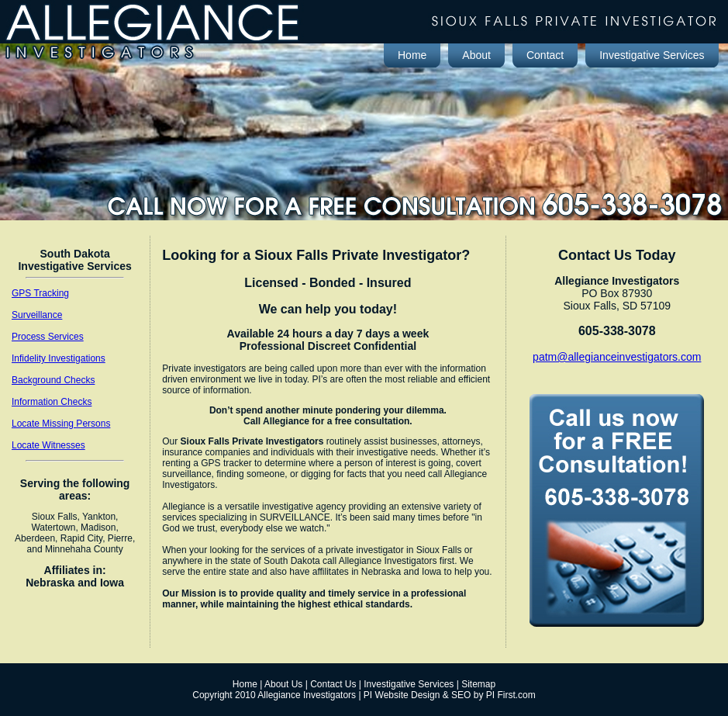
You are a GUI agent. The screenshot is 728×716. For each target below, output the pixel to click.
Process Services (48, 337)
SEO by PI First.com (493, 695)
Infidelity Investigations (59, 358)
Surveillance (37, 315)
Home (245, 684)
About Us (283, 684)
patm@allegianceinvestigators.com (617, 357)
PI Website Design (402, 695)
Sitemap (478, 684)
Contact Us (333, 684)
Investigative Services (409, 684)
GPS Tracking (40, 293)
